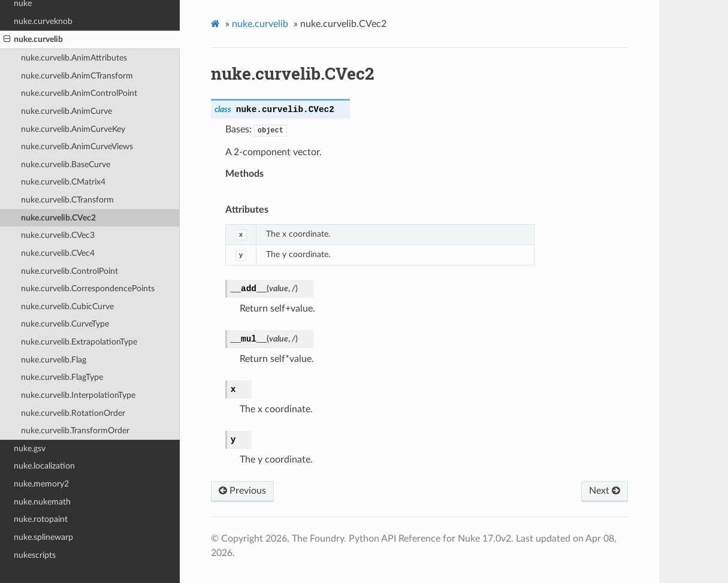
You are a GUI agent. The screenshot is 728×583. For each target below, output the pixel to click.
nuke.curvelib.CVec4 (58, 253)
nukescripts (35, 555)
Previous (242, 491)
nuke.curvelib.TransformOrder (75, 431)
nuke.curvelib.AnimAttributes (74, 58)
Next (605, 491)
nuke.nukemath (42, 502)
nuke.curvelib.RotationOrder (73, 413)
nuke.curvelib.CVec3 (58, 235)
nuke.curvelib (33, 40)
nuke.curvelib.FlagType (62, 377)
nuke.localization (44, 466)
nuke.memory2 (41, 484)
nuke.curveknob (43, 21)
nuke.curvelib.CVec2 (58, 218)
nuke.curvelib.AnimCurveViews (77, 146)
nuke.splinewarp (43, 537)
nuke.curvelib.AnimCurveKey (73, 129)
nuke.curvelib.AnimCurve (67, 111)
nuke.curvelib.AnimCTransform (77, 76)
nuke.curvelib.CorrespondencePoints (88, 289)
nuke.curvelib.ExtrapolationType (79, 342)
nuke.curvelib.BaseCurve (66, 164)
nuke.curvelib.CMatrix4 (63, 182)
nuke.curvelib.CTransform (67, 200)
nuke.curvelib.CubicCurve (67, 306)
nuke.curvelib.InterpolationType (78, 395)
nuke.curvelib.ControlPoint (70, 271)
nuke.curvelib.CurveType (65, 324)
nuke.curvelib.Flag (54, 360)
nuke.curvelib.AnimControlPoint (79, 93)
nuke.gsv (30, 448)
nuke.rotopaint (41, 519)
